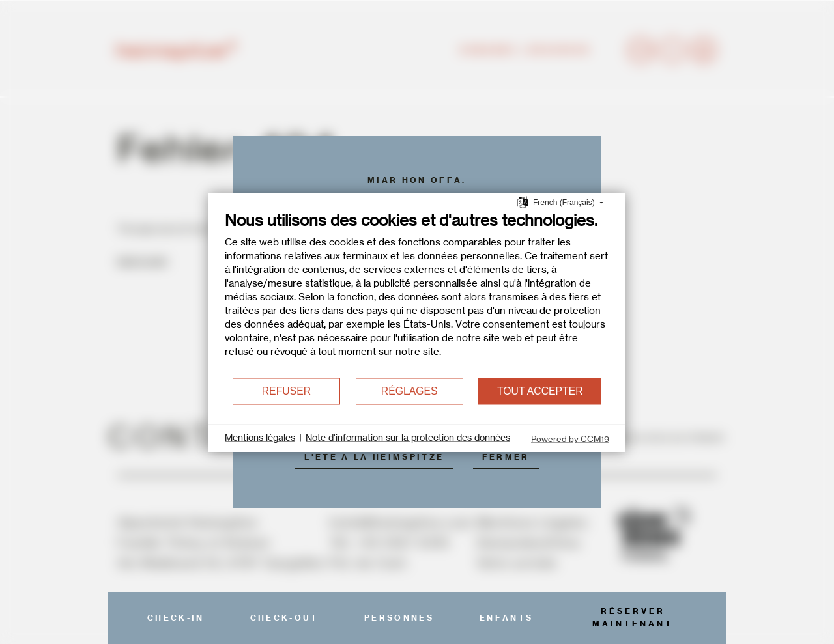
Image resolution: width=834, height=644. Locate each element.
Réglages (410, 391)
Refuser (286, 391)
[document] (417, 293)
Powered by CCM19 (570, 438)
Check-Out (284, 618)
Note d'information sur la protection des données (408, 438)
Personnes (399, 618)
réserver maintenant (633, 617)
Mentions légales (260, 438)
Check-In (176, 618)
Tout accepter (540, 391)
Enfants (506, 618)
